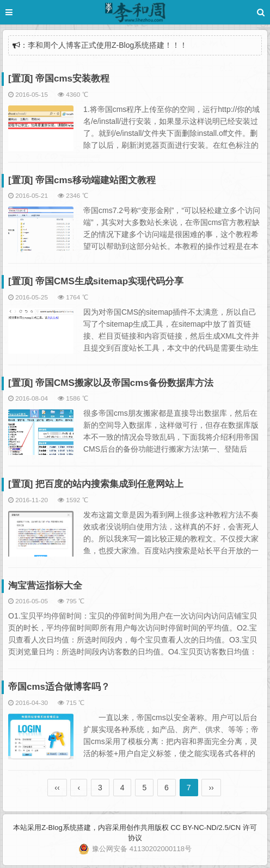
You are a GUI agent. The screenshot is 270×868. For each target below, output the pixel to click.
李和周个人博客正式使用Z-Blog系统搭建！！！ (108, 45)
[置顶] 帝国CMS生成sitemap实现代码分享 (96, 281)
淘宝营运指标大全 (45, 586)
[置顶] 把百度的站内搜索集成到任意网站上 (96, 484)
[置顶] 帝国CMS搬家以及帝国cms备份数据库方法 (111, 383)
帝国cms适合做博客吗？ (59, 687)
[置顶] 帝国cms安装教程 (59, 79)
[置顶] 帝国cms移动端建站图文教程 (82, 180)
